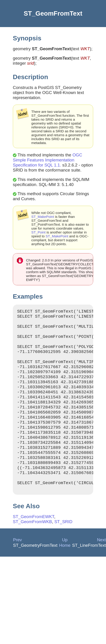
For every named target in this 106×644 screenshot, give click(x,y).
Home (65, 570)
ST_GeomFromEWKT (33, 541)
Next (101, 565)
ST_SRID (63, 546)
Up (65, 565)
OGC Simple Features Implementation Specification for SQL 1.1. (48, 160)
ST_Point (38, 232)
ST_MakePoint (43, 217)
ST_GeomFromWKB (32, 546)
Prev (17, 565)
